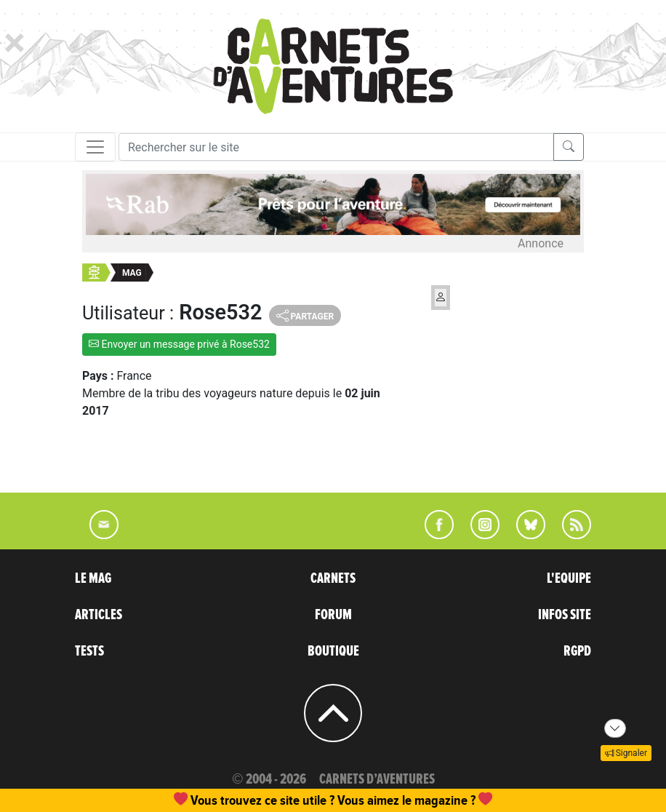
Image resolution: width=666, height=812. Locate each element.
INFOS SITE (565, 615)
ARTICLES (99, 615)
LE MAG (93, 578)
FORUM (333, 615)
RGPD (577, 651)
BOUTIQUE (333, 651)
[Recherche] (336, 147)
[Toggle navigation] (95, 147)
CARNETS (333, 578)
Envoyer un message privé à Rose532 (179, 344)
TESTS (89, 651)
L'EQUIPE (569, 578)
